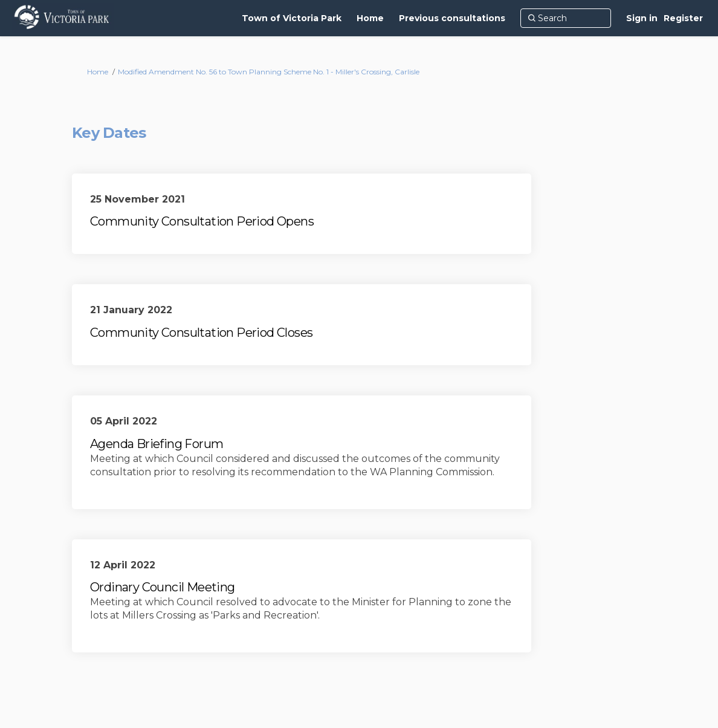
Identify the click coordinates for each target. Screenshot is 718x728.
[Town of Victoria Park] (292, 18)
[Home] (370, 18)
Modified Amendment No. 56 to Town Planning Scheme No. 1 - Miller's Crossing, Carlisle (269, 72)
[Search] (566, 18)
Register (683, 18)
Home (98, 72)
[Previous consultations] (452, 18)
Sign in (642, 18)
